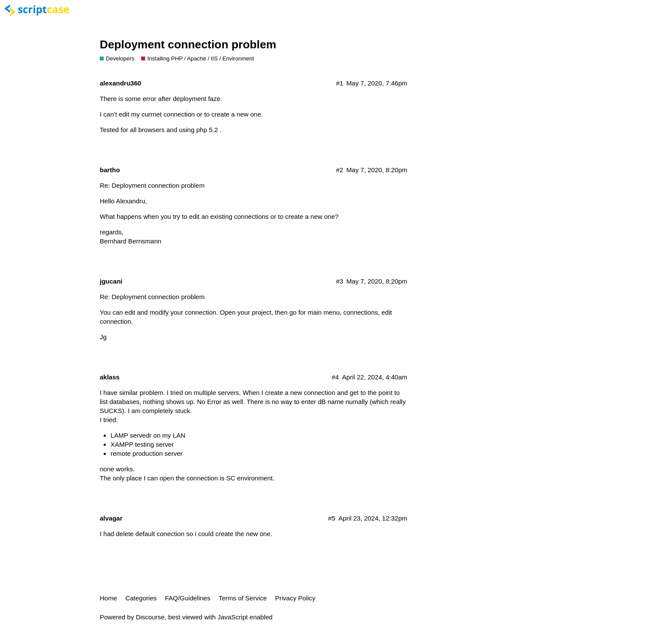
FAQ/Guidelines (188, 598)
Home (108, 598)
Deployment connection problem (188, 44)
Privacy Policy (295, 598)
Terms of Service (243, 598)
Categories (141, 598)
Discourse (150, 617)
